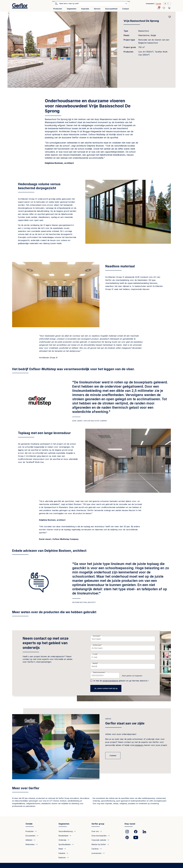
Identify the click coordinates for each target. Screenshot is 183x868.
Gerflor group (98, 824)
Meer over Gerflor (26, 788)
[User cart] (169, 8)
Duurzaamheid (111, 9)
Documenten (30, 836)
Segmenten (72, 9)
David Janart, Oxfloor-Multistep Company (90, 421)
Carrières (95, 849)
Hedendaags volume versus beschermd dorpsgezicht (39, 186)
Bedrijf (95, 663)
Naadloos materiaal (120, 266)
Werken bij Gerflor (99, 844)
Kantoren (62, 858)
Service (97, 9)
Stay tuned (130, 824)
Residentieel (63, 836)
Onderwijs (62, 840)
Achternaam (97, 645)
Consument (150, 4)
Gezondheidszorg (66, 831)
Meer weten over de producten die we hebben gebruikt (54, 612)
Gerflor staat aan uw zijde (125, 723)
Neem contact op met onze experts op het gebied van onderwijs (46, 643)
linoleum (139, 745)
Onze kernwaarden (99, 836)
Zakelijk (158, 4)
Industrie (62, 853)
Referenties (30, 844)
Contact (126, 9)
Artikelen (29, 840)
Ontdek (29, 824)
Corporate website (99, 840)
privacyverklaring (110, 681)
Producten (58, 9)
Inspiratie (85, 9)
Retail (61, 849)
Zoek (56, 3)
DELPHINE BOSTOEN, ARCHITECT (84, 602)
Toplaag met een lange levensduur (44, 433)
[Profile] (159, 8)
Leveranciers (97, 853)
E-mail (95, 654)
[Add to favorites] (170, 17)
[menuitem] (58, 10)
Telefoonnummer (99, 672)
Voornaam (96, 636)
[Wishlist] (164, 8)
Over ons (95, 831)
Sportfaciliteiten (65, 844)
